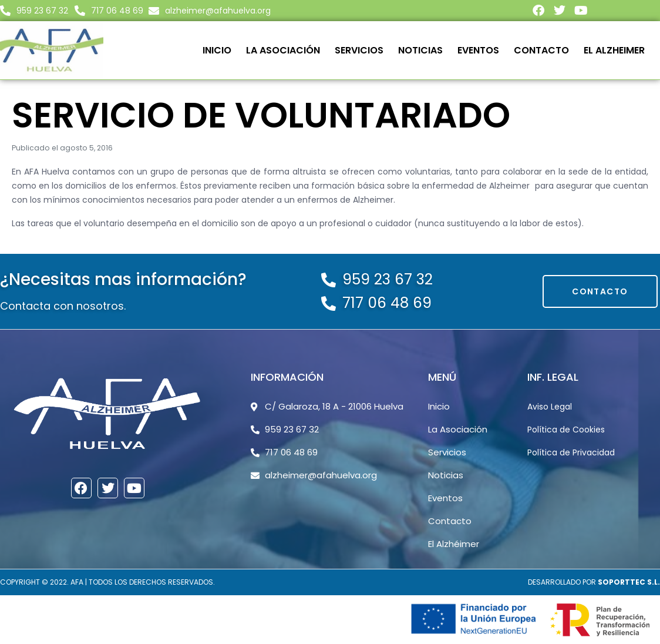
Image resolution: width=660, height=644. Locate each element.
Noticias (420, 50)
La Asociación (283, 50)
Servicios (359, 50)
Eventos (478, 50)
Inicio (217, 50)
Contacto (541, 50)
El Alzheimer (614, 50)
